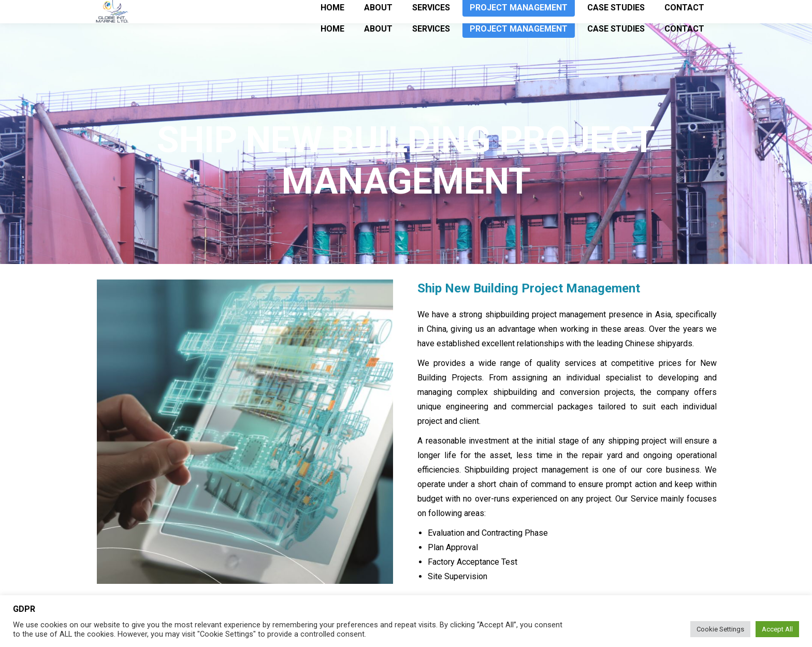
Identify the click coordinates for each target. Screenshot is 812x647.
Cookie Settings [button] (720, 629)
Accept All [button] (777, 629)
